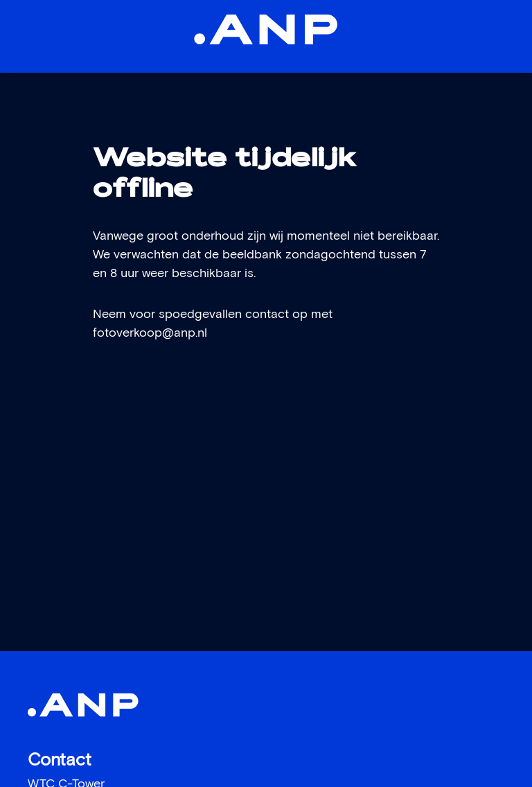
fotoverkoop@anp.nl (150, 333)
